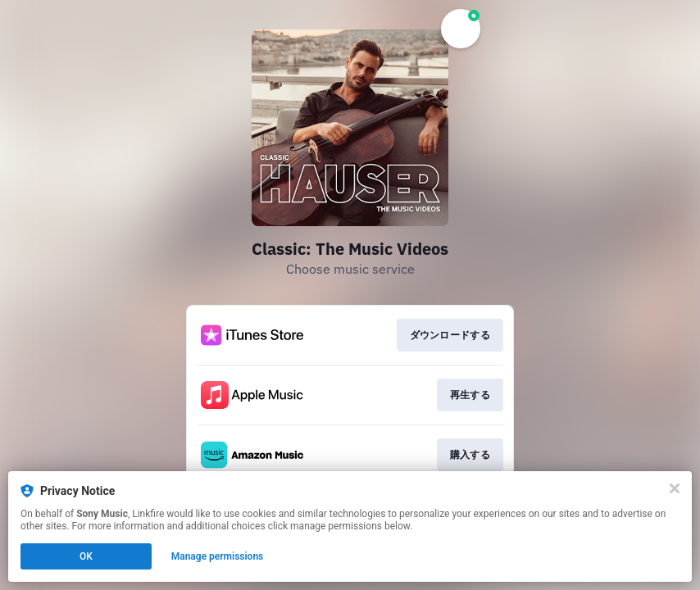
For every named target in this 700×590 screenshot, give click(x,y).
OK (86, 556)
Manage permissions (218, 556)
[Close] (675, 488)
